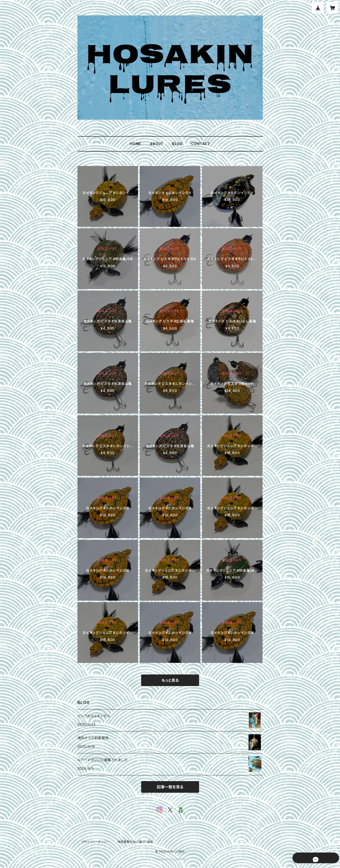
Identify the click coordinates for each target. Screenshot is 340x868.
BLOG (177, 144)
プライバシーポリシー (96, 842)
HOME (135, 144)
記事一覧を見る (170, 787)
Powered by (170, 859)
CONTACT (201, 144)
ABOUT (157, 144)
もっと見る (170, 680)
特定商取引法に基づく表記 (136, 842)
